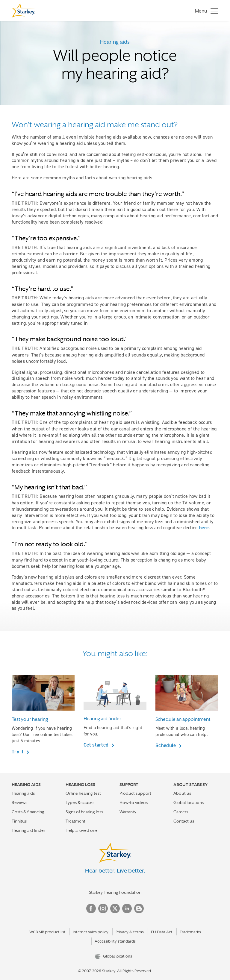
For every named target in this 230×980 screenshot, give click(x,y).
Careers (181, 812)
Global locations (189, 802)
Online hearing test (83, 793)
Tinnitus (19, 821)
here (204, 528)
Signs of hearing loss (84, 812)
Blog (139, 908)
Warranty (128, 812)
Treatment (75, 821)
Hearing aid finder (28, 830)
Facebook (91, 908)
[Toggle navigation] (205, 11)
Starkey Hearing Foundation (115, 892)
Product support (135, 793)
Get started (97, 745)
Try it (18, 752)
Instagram (103, 908)
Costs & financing (28, 812)
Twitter (115, 908)
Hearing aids (23, 793)
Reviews (19, 802)
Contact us (184, 821)
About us (182, 793)
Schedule (166, 745)
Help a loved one (82, 830)
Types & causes (80, 802)
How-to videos (134, 802)
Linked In (127, 908)
